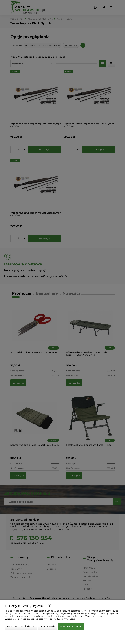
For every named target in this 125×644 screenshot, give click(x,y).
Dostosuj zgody (47, 626)
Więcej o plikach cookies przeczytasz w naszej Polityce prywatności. (40, 619)
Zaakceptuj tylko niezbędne (21, 626)
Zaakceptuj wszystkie (71, 626)
